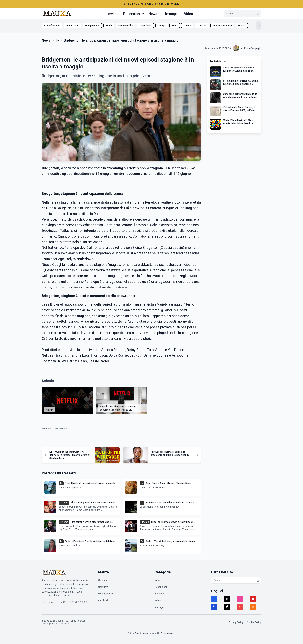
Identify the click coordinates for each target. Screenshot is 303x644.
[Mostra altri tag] (259, 25)
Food (175, 26)
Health (242, 26)
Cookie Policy (254, 622)
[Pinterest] (240, 607)
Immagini (172, 14)
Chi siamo (104, 580)
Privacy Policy (106, 594)
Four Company (141, 633)
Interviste (111, 14)
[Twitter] (227, 599)
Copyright (103, 587)
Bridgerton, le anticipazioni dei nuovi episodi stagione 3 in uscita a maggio (121, 40)
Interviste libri (126, 26)
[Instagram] (240, 599)
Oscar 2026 (72, 26)
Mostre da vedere (222, 26)
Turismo (202, 26)
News (46, 40)
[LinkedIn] (214, 607)
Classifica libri (52, 26)
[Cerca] (258, 14)
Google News (92, 26)
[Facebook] (214, 599)
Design (162, 26)
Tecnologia (145, 26)
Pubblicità (103, 600)
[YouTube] (253, 599)
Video (189, 14)
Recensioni (161, 587)
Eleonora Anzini (168, 633)
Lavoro (187, 26)
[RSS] (253, 607)
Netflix (49, 410)
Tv (57, 40)
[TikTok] (227, 607)
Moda (109, 26)
